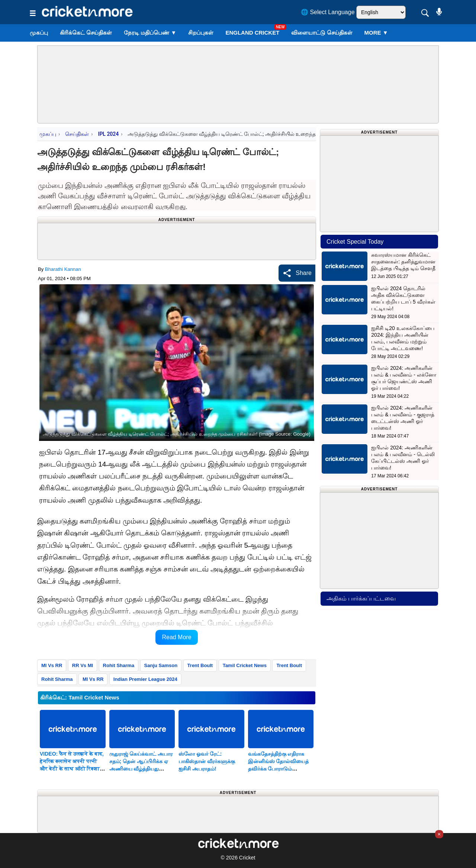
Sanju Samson (161, 665)
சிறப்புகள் (201, 33)
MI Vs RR (52, 665)
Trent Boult (200, 665)
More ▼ (376, 33)
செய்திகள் (77, 134)
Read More (176, 637)
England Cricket (252, 33)
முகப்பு (39, 33)
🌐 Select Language (328, 12)
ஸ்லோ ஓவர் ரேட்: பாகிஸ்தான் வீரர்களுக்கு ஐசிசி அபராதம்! (207, 761)
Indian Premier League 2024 (145, 679)
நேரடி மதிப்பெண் (150, 33)
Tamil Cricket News (245, 665)
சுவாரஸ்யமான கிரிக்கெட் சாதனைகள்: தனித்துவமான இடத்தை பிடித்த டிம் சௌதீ (403, 262)
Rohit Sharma (119, 665)
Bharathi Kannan (63, 269)
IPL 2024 (108, 134)
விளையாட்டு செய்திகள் (322, 33)
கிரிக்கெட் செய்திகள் (86, 33)
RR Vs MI (83, 665)
